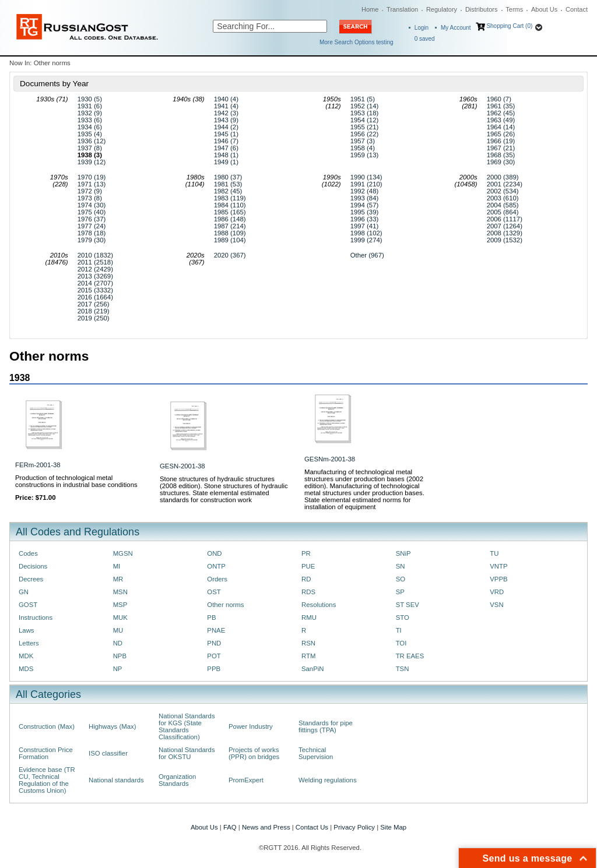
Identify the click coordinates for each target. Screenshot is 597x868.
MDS (26, 669)
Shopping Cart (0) (509, 26)
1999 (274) (366, 240)
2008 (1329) (505, 233)
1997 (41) (365, 226)
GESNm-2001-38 (330, 459)
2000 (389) (503, 177)
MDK (26, 656)
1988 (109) (230, 233)
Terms (514, 9)
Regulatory (442, 9)
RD (306, 579)
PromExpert (246, 780)
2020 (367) (230, 255)
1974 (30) (92, 205)
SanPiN (313, 669)
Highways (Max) (112, 726)
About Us (544, 9)
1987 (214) (230, 226)
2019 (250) (94, 318)
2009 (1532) (505, 240)
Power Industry (251, 726)
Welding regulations (328, 780)
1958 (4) (363, 148)
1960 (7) (499, 99)
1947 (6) (226, 148)
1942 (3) (226, 113)
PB (211, 618)
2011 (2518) (95, 262)
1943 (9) (226, 120)
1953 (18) (365, 113)
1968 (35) (501, 155)
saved (425, 39)
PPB (214, 669)
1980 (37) (228, 177)
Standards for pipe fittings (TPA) (326, 726)
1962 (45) (501, 113)
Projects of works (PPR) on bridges (254, 753)
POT (214, 656)
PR (306, 553)
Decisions (33, 566)
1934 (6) (90, 127)
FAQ (230, 827)
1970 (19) (92, 177)
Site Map (393, 827)
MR (118, 579)
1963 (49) (501, 120)
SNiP (403, 553)
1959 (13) (365, 155)
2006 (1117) (505, 219)
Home (370, 9)
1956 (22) (365, 134)
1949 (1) (226, 162)
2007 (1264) (505, 226)
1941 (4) (226, 106)
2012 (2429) (95, 269)
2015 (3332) (95, 290)
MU (118, 630)
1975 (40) (92, 212)
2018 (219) (94, 311)
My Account (456, 28)
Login (422, 28)
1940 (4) (226, 99)
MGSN (123, 553)
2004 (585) (503, 205)
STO (403, 618)
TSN (403, 669)
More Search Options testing (357, 42)
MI (117, 566)
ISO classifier (108, 753)
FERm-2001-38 (38, 465)
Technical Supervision (316, 753)
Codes (28, 553)
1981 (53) (228, 184)
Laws (27, 630)
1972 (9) (90, 191)
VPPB (498, 579)
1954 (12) (365, 120)
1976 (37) (92, 219)
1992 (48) (365, 191)
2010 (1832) (95, 255)
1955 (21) (365, 127)
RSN (308, 643)
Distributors (482, 9)
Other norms (225, 605)
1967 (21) (501, 148)
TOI (401, 643)
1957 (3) (363, 141)
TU (494, 553)
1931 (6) (90, 106)
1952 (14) (365, 106)
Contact (577, 9)
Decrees (31, 579)
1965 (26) (501, 134)
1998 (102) (366, 233)
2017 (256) (94, 304)
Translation (402, 9)
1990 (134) (366, 177)
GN (24, 592)
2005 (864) (503, 212)
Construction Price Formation (46, 753)
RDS (308, 592)
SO (401, 579)
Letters (29, 643)
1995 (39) (365, 212)
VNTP (498, 566)
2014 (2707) (95, 283)
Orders (217, 579)
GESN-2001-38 (182, 466)
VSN (496, 605)
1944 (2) (226, 127)
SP (400, 592)
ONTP (216, 566)
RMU (309, 618)
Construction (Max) (47, 726)
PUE (308, 566)
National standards (116, 780)
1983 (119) (230, 198)
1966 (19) (501, 141)
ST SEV (408, 605)
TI (399, 630)
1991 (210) (366, 184)
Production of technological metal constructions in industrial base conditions (76, 481)
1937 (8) (90, 148)
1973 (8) (90, 198)
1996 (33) (365, 219)
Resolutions (319, 605)
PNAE (216, 630)
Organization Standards (177, 780)
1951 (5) (363, 99)
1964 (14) (501, 127)
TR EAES (410, 656)
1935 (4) (90, 134)
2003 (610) (503, 198)
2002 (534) (503, 191)
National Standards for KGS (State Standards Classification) (187, 726)
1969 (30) (501, 162)
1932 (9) (90, 113)
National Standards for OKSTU (187, 753)
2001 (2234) (505, 184)
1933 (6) (90, 120)
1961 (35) (501, 106)
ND (118, 643)
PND (214, 643)
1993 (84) (365, 198)
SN (401, 566)
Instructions (36, 618)
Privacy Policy (354, 827)
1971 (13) (92, 184)
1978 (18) (92, 233)
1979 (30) (92, 240)
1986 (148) (230, 219)
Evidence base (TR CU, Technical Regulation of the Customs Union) (47, 780)
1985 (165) (230, 212)
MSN (120, 592)
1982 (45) (228, 191)
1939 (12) (92, 162)
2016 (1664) (95, 297)
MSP (120, 605)
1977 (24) (92, 226)
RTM (308, 656)
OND (214, 553)
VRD (497, 592)
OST (214, 592)
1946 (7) (226, 141)
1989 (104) (230, 240)
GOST (28, 605)
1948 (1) (226, 155)
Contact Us (312, 827)
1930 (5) (90, 99)
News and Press (266, 827)
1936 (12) (92, 141)
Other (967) (367, 255)
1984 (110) (230, 205)
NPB (120, 656)
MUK (120, 618)
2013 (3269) (95, 276)
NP (118, 669)
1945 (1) (226, 134)
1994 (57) (365, 205)
